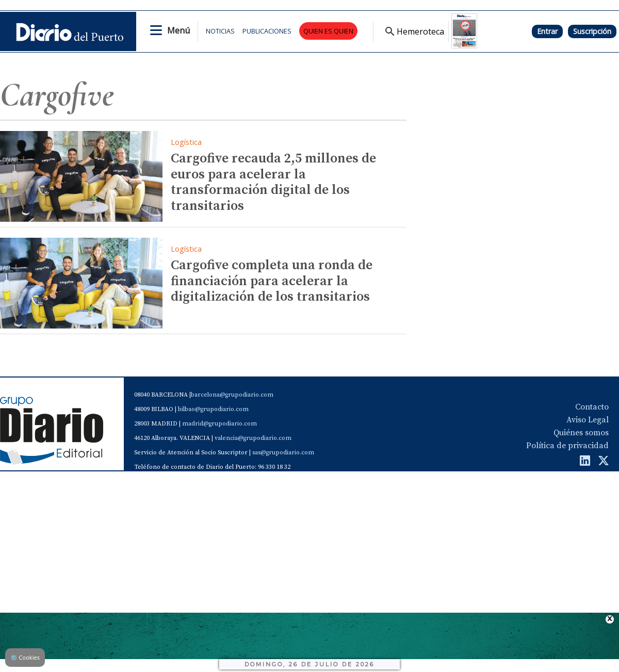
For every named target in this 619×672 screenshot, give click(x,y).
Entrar (547, 31)
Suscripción (592, 31)
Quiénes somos (581, 433)
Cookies (25, 657)
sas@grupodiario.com (283, 453)
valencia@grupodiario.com (253, 438)
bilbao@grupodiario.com (213, 409)
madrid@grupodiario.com (219, 424)
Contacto (592, 407)
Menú (178, 30)
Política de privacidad (567, 446)
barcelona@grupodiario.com (232, 395)
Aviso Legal (588, 420)
